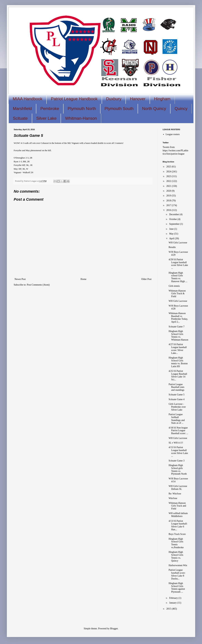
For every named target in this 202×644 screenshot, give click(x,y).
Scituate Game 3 (177, 461)
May (172, 234)
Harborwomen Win (178, 565)
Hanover (138, 99)
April (172, 238)
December (174, 214)
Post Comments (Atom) (38, 285)
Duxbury (114, 99)
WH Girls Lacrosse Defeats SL (178, 488)
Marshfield (22, 109)
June (172, 229)
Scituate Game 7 (177, 327)
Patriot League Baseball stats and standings (176, 387)
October (173, 219)
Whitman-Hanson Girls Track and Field (177, 506)
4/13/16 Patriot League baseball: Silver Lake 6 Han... (178, 525)
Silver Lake (46, 118)
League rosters (173, 134)
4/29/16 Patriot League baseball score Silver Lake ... (178, 264)
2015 (169, 609)
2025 (169, 167)
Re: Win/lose (175, 494)
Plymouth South (119, 109)
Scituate (20, 118)
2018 (169, 201)
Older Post (147, 279)
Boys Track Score (177, 534)
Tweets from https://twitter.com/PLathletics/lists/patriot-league (175, 150)
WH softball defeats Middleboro (178, 515)
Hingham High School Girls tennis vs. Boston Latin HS (178, 362)
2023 (169, 176)
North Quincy (154, 109)
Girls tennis (174, 286)
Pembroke (50, 109)
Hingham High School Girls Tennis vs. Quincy (176, 556)
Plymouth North (82, 109)
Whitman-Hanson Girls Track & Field (177, 294)
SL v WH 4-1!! (176, 443)
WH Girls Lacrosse (178, 243)
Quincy (181, 109)
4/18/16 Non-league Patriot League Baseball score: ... (178, 431)
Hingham (162, 99)
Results (172, 247)
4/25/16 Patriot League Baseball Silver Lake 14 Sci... (178, 375)
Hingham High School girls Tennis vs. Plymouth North (178, 470)
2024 (169, 172)
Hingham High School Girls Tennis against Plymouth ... (177, 588)
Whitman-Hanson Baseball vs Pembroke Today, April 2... (178, 318)
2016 (169, 210)
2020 (169, 191)
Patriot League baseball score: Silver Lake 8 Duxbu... (177, 574)
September (175, 224)
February (174, 598)
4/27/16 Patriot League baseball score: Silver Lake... (178, 349)
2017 (169, 205)
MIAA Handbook (27, 99)
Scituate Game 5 (177, 395)
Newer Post (20, 279)
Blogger (114, 629)
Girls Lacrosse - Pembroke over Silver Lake (177, 407)
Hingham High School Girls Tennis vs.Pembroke (176, 543)
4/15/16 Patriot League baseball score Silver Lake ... (178, 452)
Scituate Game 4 (177, 399)
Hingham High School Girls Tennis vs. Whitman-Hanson (178, 335)
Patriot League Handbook (74, 99)
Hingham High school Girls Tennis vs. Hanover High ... (178, 277)
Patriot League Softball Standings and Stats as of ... (177, 419)
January (173, 603)
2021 (169, 186)
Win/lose (173, 498)
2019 (169, 196)
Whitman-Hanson (81, 118)
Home (84, 279)
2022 (169, 181)
